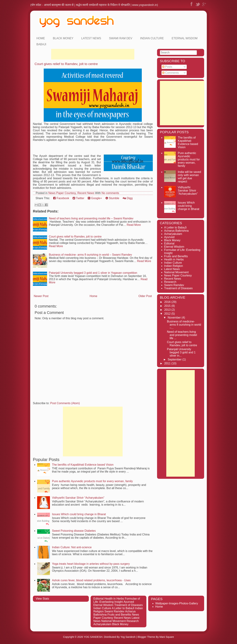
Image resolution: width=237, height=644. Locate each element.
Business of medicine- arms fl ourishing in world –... (184, 325)
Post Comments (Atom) (65, 403)
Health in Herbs (174, 259)
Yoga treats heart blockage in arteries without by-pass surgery (91, 564)
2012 (168, 314)
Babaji (41, 44)
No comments (110, 193)
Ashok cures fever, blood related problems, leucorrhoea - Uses (91, 580)
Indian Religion (174, 266)
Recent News (86, 193)
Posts (167, 67)
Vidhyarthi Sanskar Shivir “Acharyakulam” (78, 498)
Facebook (61, 198)
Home (41, 38)
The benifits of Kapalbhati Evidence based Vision (83, 465)
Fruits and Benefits (176, 256)
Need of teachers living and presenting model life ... (182, 335)
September (175, 359)
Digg (128, 198)
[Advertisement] (93, 54)
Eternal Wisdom (185, 38)
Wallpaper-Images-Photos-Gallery (177, 603)
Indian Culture (152, 38)
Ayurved (169, 237)
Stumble (112, 198)
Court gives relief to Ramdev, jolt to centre (66, 64)
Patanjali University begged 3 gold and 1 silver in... (181, 352)
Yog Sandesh (128, 637)
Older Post (145, 296)
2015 (168, 306)
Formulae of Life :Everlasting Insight (117, 600)
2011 (168, 363)
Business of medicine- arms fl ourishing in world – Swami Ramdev (90, 255)
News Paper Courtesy (62, 193)
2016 (168, 302)
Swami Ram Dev (121, 38)
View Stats (42, 599)
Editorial (169, 243)
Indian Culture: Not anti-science (72, 547)
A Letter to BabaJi (175, 227)
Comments (171, 73)
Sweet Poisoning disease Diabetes (74, 531)
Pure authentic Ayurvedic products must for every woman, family (92, 481)
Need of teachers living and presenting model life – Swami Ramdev (91, 218)
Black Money (63, 38)
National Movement (176, 272)
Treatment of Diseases (178, 288)
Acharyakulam (173, 234)
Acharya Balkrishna (176, 231)
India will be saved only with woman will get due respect (189, 177)
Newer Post (41, 296)
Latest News (91, 38)
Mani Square (167, 637)
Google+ (95, 198)
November (175, 318)
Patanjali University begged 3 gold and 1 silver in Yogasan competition (93, 273)
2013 (168, 310)
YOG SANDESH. (93, 637)
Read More (134, 225)
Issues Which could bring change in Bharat (79, 514)
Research (170, 282)
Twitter (78, 198)
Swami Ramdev (174, 285)
